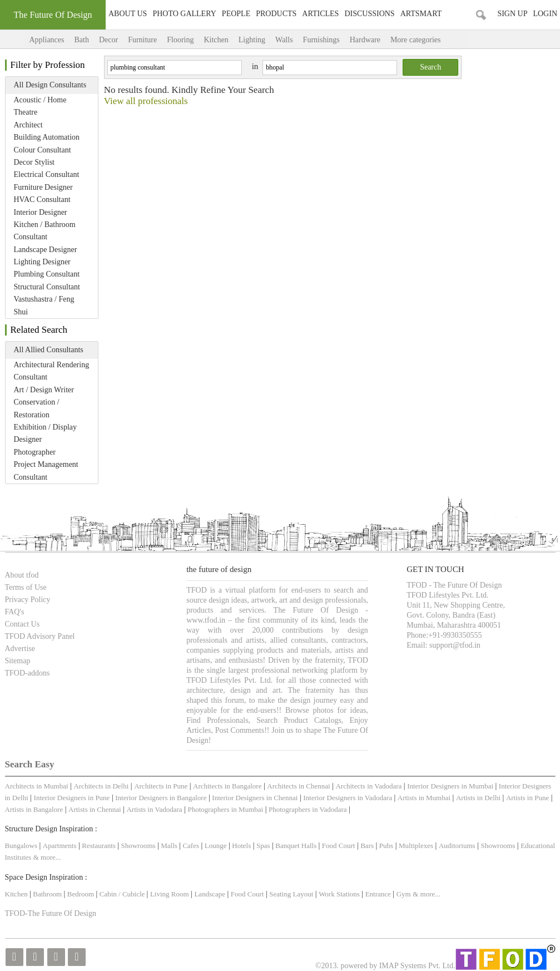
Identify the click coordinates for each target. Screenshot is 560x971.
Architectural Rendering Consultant (52, 371)
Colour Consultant (43, 150)
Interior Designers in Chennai (255, 798)
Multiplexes (416, 846)
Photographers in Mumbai (225, 809)
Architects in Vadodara (368, 786)
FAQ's (15, 612)
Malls (170, 846)
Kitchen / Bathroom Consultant (45, 231)
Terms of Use (26, 587)
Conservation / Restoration (37, 408)
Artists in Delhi (478, 798)
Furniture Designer (43, 187)
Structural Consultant (47, 287)
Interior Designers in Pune (72, 798)
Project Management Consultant (46, 470)
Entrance (378, 894)
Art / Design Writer (44, 390)
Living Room (170, 894)
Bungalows (21, 846)
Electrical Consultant (47, 174)
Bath (81, 40)
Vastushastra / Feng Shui (44, 305)
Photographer (35, 452)
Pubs (386, 846)
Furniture (142, 40)
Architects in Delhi (101, 786)
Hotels (241, 846)
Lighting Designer (42, 262)
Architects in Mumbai (37, 786)
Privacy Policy (28, 600)
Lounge (216, 846)
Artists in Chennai (95, 809)
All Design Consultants (50, 85)
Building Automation (47, 137)
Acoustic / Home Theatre (40, 106)
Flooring (180, 40)
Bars (367, 846)
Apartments (60, 846)
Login (545, 14)
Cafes (191, 846)
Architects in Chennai (298, 786)
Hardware (365, 40)
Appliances (47, 40)
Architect (28, 125)
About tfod (22, 575)
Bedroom (82, 894)
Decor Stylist (34, 162)
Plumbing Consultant (47, 274)
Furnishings (321, 40)
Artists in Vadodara (154, 809)
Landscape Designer (46, 250)
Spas (264, 846)
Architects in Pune (161, 786)
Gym (404, 894)
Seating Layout (291, 894)
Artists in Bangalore (34, 809)
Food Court (339, 846)
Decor (108, 40)
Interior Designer (41, 212)
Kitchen (216, 40)
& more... (47, 857)
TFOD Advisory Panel (40, 636)
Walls (284, 40)
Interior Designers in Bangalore (161, 798)
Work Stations (339, 894)
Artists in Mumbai (424, 798)
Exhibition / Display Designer (46, 433)
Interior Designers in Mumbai (450, 786)
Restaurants (100, 846)
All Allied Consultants (49, 350)
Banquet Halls (297, 846)
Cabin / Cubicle (123, 894)
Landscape (210, 894)
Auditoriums (457, 846)
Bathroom (48, 894)
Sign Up (512, 14)
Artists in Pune (527, 798)
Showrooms (139, 846)
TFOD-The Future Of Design (51, 913)
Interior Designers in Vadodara (348, 798)
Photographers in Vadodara (308, 809)
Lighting (252, 40)
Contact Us (23, 624)
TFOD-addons (28, 673)
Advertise (20, 649)
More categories (427, 40)
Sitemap (18, 661)
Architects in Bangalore (227, 786)
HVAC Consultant (42, 199)
